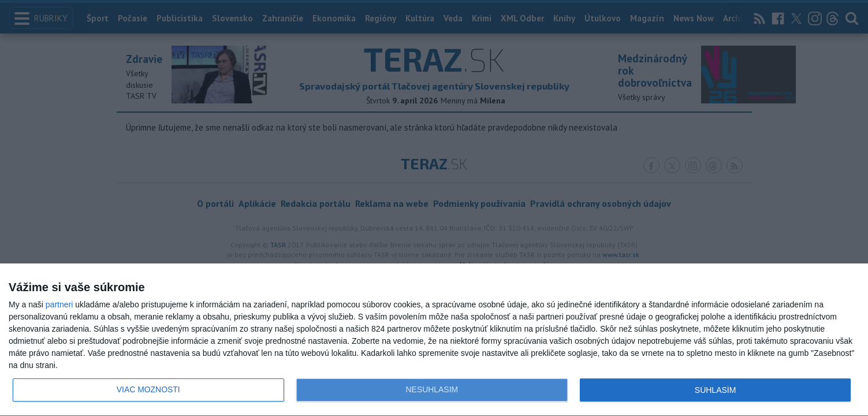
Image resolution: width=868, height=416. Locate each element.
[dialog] (434, 340)
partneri (59, 304)
